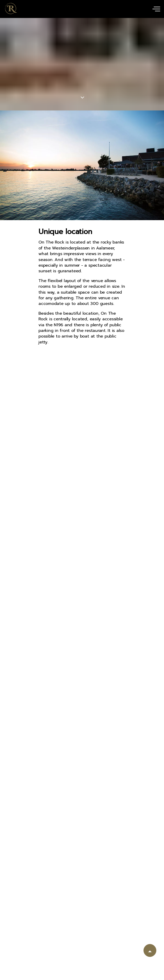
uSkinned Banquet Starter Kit (11, 8)
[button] (150, 950)
